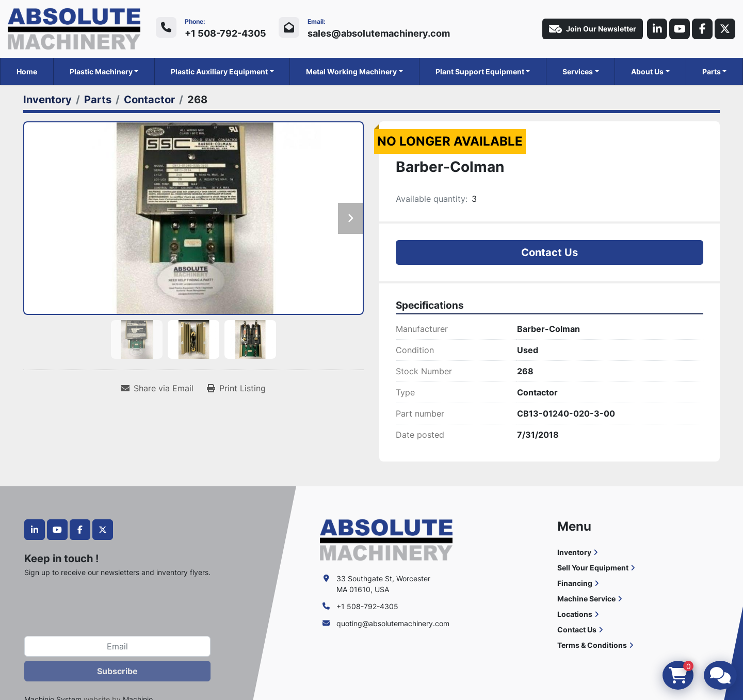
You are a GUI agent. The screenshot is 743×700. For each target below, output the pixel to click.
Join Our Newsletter (592, 29)
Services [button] (578, 71)
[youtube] (680, 29)
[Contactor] (149, 100)
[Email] (117, 646)
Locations (575, 614)
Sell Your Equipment (593, 568)
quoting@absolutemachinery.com (393, 623)
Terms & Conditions (592, 645)
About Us (647, 71)
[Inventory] (47, 100)
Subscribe (117, 671)
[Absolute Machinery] (386, 539)
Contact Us (550, 252)
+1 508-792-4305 (225, 33)
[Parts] (98, 100)
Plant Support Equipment (480, 71)
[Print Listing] (236, 388)
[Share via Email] (157, 388)
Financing (575, 583)
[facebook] (702, 29)
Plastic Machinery (101, 71)
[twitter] (725, 29)
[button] (104, 71)
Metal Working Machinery (351, 71)
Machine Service (586, 599)
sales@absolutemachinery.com (379, 33)
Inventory (574, 552)
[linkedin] (657, 29)
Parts (712, 71)
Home (27, 71)
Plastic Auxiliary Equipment (219, 71)
